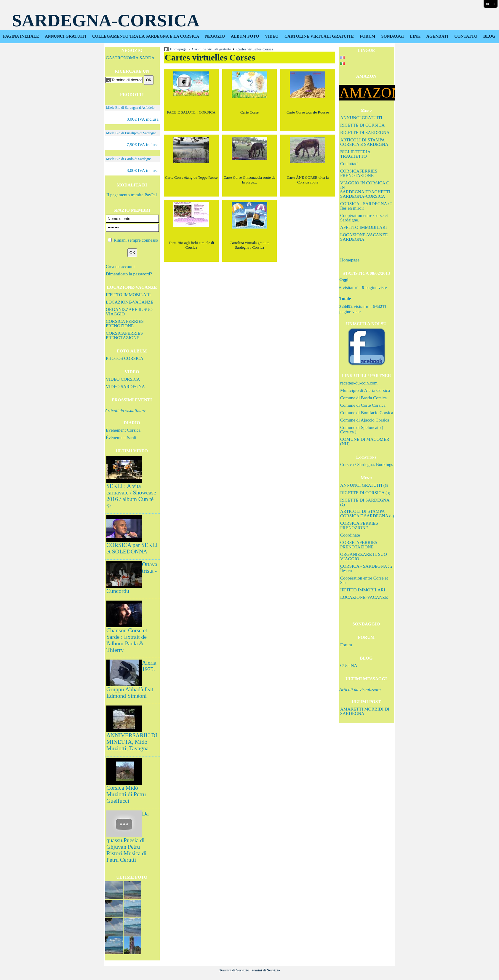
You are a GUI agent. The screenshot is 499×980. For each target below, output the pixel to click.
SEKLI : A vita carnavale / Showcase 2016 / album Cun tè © (131, 496)
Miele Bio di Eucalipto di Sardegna (131, 133)
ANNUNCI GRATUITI (66, 36)
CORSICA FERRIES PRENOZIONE (125, 324)
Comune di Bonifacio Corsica (367, 413)
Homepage (350, 260)
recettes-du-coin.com (359, 383)
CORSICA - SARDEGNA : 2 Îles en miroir (366, 206)
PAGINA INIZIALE (21, 36)
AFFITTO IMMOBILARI (364, 227)
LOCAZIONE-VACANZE (130, 302)
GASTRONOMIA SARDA (130, 58)
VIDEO (272, 36)
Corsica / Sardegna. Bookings (367, 465)
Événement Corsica (123, 430)
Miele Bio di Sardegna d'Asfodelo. (131, 108)
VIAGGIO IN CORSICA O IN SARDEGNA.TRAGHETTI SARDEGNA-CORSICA (365, 190)
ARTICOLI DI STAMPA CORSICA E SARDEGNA (364, 142)
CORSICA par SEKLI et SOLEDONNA (132, 548)
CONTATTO (466, 36)
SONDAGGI (393, 36)
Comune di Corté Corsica (363, 405)
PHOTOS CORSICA (125, 358)
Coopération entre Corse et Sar (364, 580)
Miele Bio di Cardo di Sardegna (129, 159)
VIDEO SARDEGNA (125, 387)
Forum (346, 645)
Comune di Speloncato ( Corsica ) (362, 430)
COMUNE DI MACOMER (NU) (365, 442)
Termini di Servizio (234, 970)
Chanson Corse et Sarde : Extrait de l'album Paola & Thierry (127, 640)
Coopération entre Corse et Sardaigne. (364, 218)
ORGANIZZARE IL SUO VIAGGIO (129, 312)
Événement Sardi (121, 438)
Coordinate (350, 535)
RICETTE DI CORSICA (362, 125)
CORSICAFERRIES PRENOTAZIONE (124, 335)
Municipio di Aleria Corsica (365, 390)
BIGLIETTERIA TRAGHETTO (355, 154)
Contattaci (349, 164)
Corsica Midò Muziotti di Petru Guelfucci (126, 794)
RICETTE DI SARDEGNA (365, 133)
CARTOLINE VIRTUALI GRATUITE (319, 36)
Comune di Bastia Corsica (363, 398)
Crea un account (120, 266)
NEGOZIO (215, 36)
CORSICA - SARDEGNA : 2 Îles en (366, 568)
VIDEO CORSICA (123, 379)
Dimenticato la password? (129, 274)
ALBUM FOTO (245, 36)
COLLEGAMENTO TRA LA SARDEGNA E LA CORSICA (146, 36)
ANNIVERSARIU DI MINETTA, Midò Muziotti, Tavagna (132, 742)
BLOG (489, 36)
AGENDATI (437, 36)
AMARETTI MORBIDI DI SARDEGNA (365, 711)
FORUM (368, 36)
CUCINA (349, 665)
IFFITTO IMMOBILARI (128, 295)
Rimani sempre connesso (136, 240)
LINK (415, 36)
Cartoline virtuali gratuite (212, 49)
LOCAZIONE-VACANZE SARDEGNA (364, 237)
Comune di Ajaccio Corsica (365, 420)
